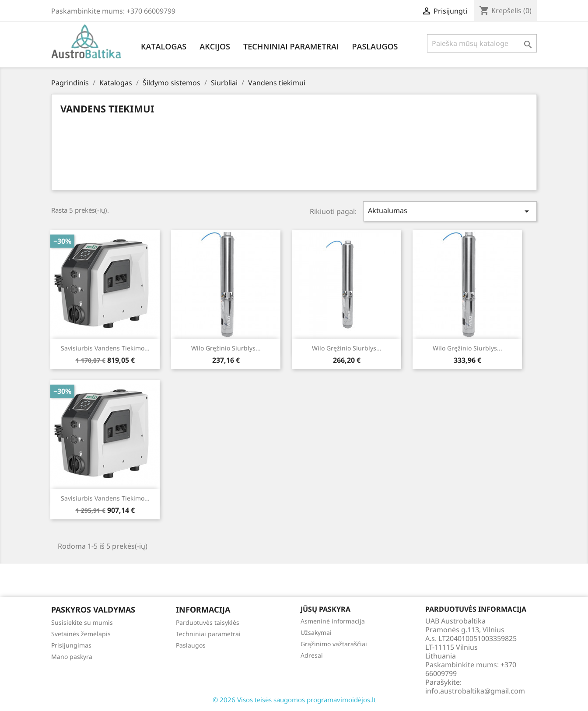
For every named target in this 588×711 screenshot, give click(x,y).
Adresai (312, 655)
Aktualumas (450, 211)
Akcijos (215, 46)
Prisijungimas (71, 645)
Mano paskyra (72, 657)
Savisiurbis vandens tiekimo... (105, 348)
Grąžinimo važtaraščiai (334, 644)
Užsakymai (316, 632)
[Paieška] (482, 43)
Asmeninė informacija (333, 621)
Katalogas (164, 46)
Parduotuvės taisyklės (208, 622)
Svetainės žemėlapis (81, 634)
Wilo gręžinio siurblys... (226, 348)
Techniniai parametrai (291, 46)
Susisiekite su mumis (82, 622)
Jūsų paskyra (325, 609)
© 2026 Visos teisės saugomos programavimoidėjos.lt (294, 700)
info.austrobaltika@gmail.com (475, 691)
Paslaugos (375, 46)
